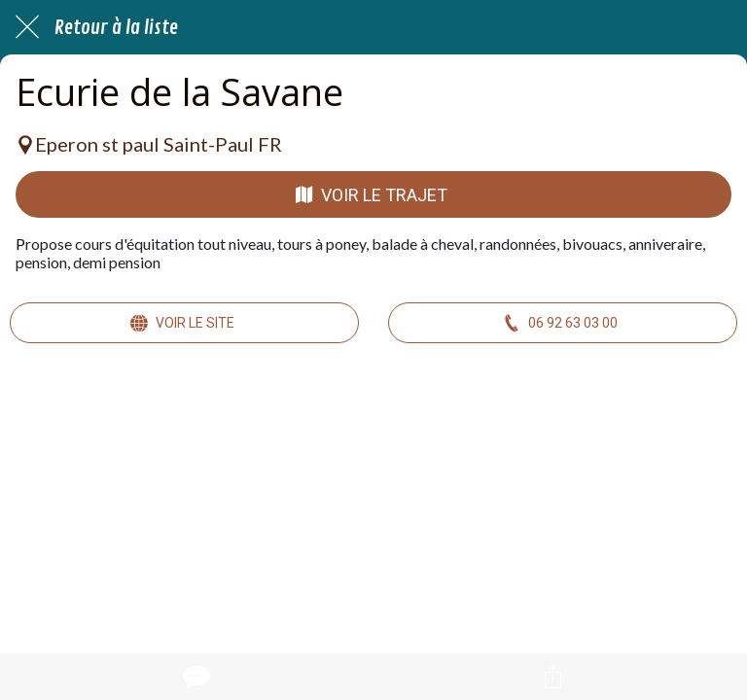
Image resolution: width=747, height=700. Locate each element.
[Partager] (552, 677)
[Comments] (195, 677)
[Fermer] (27, 27)
